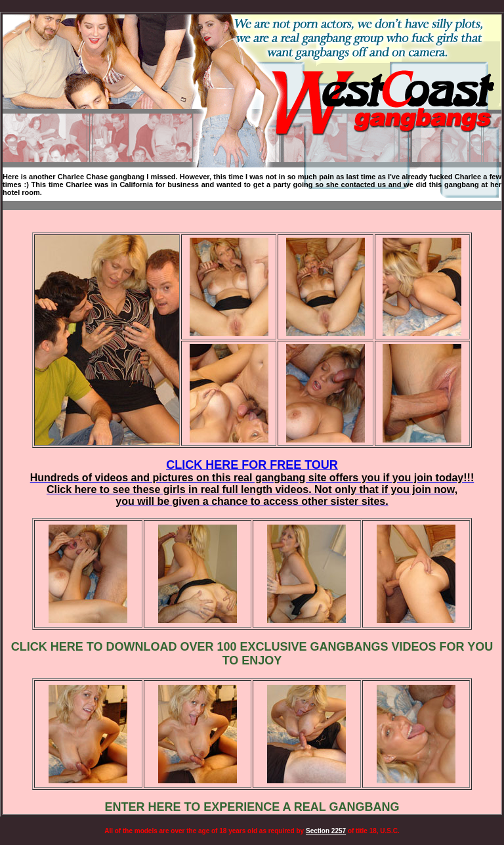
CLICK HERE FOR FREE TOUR (252, 483)
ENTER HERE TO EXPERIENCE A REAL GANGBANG (252, 807)
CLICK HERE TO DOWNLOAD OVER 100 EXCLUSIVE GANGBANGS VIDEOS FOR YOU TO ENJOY (252, 654)
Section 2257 (326, 831)
